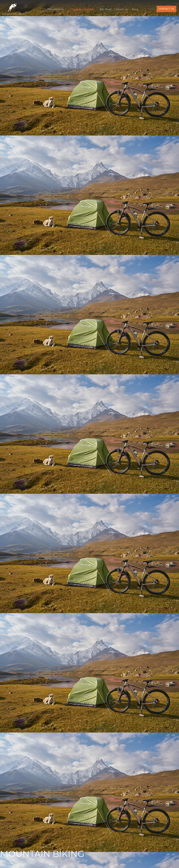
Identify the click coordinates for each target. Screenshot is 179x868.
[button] (166, 9)
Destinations (57, 9)
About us (122, 9)
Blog (135, 9)
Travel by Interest (83, 9)
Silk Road (106, 9)
